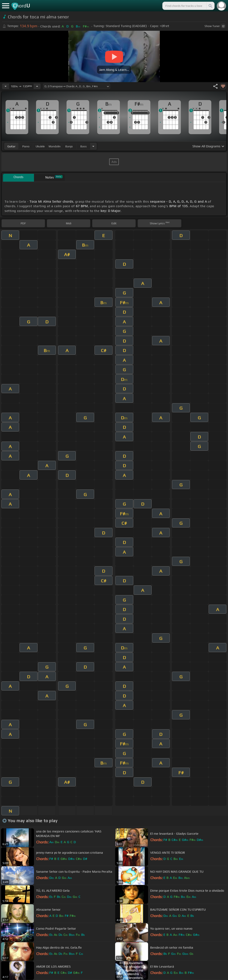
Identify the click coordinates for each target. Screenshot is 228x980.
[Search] (210, 6)
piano (26, 146)
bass (84, 146)
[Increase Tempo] (37, 86)
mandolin (55, 146)
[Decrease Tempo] (6, 86)
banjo (69, 146)
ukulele (40, 146)
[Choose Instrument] (93, 146)
